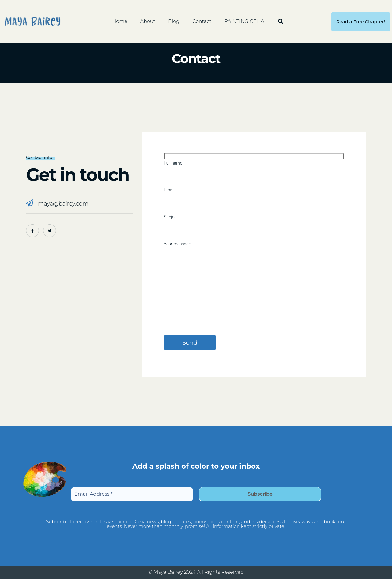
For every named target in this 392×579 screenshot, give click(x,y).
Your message (221, 284)
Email (222, 194)
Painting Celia (130, 522)
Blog (174, 21)
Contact (202, 21)
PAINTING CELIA (244, 21)
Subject (222, 221)
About (148, 21)
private (276, 526)
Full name (222, 167)
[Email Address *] (132, 494)
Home (120, 21)
